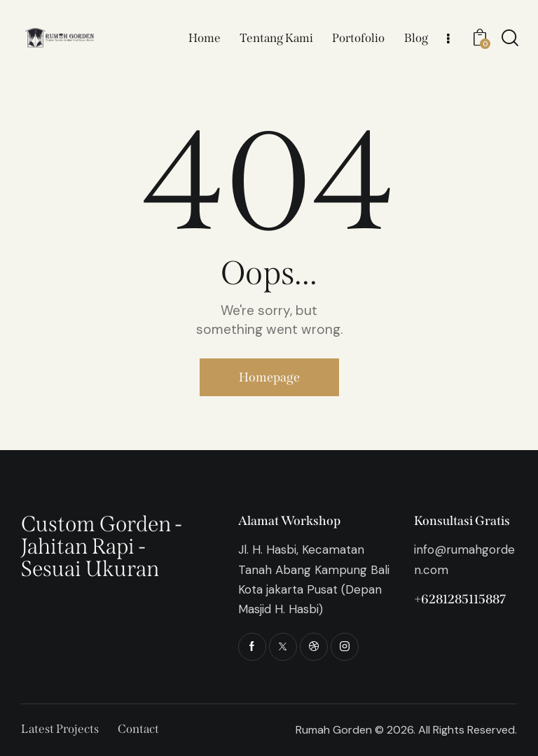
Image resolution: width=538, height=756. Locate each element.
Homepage (269, 377)
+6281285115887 (460, 599)
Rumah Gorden (334, 730)
